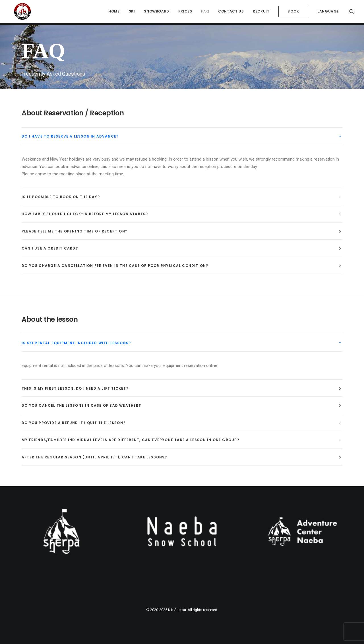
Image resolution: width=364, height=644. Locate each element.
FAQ (205, 12)
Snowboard (156, 12)
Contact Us (231, 12)
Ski (132, 12)
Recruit (261, 12)
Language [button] (328, 12)
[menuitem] (114, 13)
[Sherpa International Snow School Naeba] (20, 13)
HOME (114, 12)
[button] (352, 13)
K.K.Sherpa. (177, 610)
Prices (185, 12)
